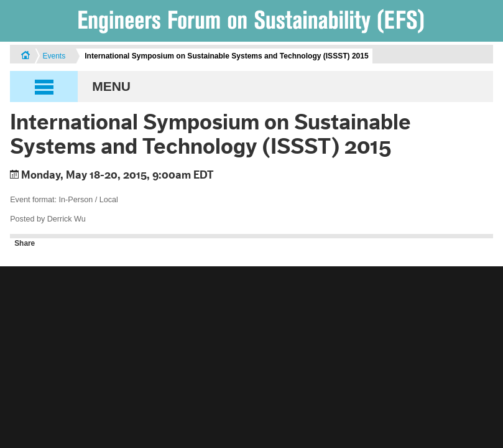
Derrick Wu (67, 219)
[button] (251, 86)
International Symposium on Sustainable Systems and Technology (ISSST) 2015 (226, 56)
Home (25, 56)
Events (54, 56)
